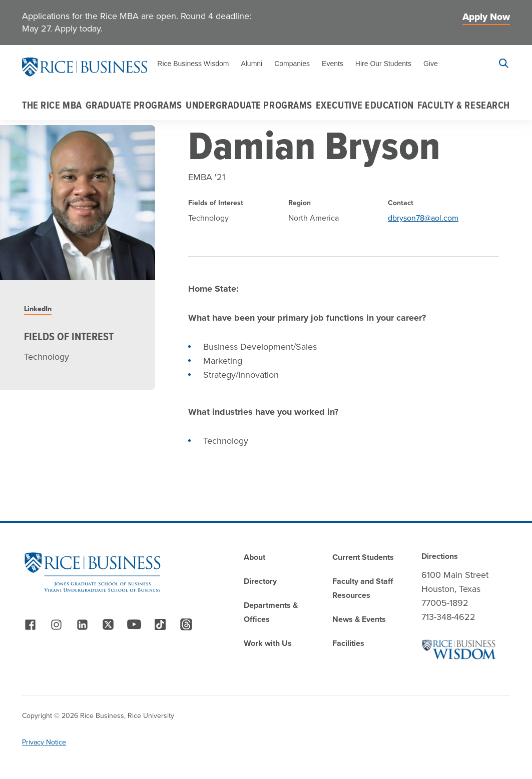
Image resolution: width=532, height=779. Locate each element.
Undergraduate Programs (249, 105)
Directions (440, 556)
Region (300, 203)
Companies (292, 64)
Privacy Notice (44, 742)
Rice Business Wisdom (193, 64)
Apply (468, 64)
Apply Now (486, 17)
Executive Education (365, 105)
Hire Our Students (383, 64)
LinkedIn (38, 309)
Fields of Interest (69, 337)
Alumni (251, 64)
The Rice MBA (52, 105)
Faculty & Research (464, 105)
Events (333, 64)
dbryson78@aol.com (423, 218)
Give (431, 64)
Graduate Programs (134, 105)
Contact (401, 203)
